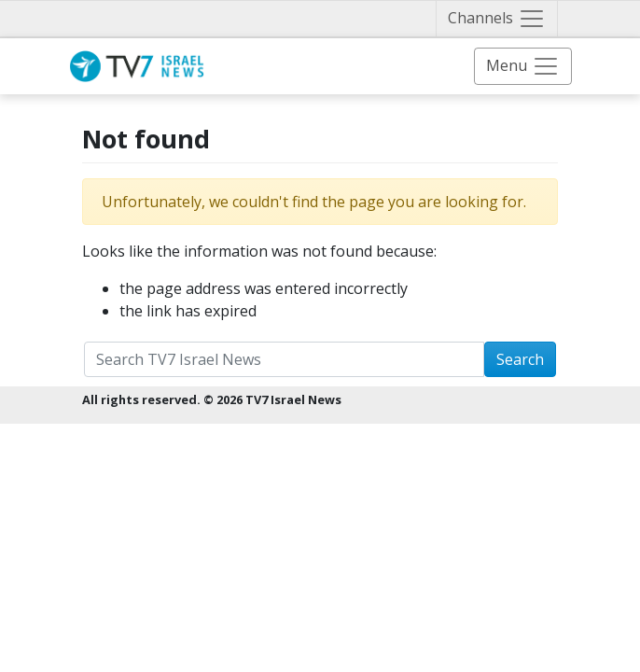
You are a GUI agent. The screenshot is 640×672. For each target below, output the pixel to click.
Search (520, 359)
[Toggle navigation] (497, 19)
